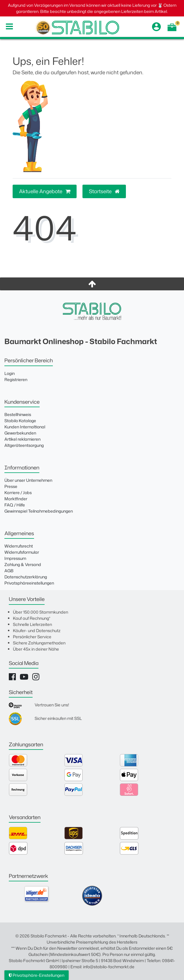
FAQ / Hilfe (15, 505)
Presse (11, 486)
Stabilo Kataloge (20, 421)
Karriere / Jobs (18, 492)
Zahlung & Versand (23, 564)
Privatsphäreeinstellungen (29, 583)
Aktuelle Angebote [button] (45, 191)
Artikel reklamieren (22, 439)
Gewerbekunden (20, 433)
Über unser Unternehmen (28, 480)
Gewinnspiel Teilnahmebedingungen (39, 511)
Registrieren (16, 379)
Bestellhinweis (18, 414)
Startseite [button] (104, 191)
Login (10, 373)
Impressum (15, 558)
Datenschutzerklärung (26, 577)
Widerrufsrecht (19, 546)
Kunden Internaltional (25, 427)
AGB (9, 571)
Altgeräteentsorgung (24, 445)
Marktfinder (16, 499)
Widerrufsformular (22, 552)
